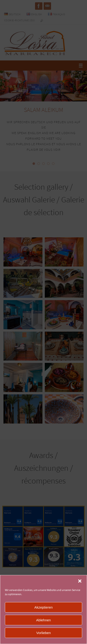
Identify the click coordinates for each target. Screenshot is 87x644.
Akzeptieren (43, 607)
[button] (80, 581)
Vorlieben (43, 633)
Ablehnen (43, 620)
